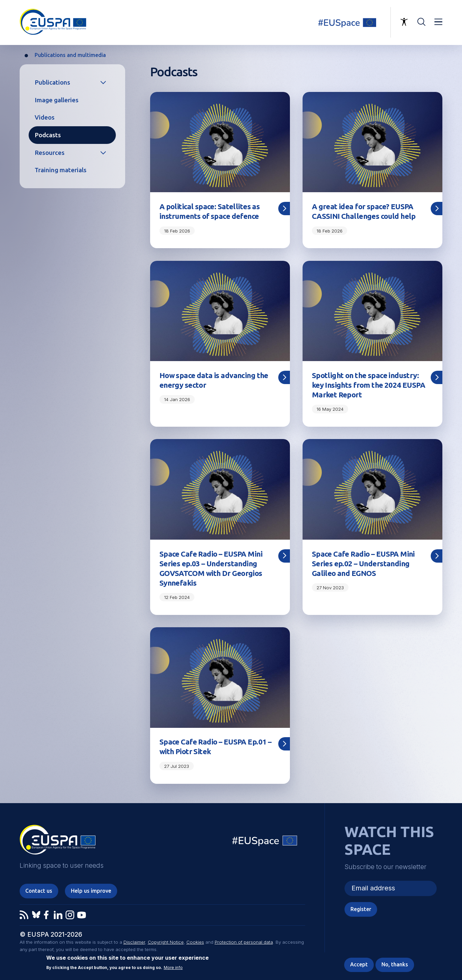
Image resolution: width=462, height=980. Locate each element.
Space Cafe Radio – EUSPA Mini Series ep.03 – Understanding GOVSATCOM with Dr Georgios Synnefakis (211, 568)
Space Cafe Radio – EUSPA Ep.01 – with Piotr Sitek (215, 746)
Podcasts (48, 135)
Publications (52, 82)
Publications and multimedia (70, 55)
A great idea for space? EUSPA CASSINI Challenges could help (364, 211)
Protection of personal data (244, 942)
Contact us (39, 891)
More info (173, 968)
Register (361, 909)
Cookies (195, 942)
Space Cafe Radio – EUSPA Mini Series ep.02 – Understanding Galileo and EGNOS (363, 563)
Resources (50, 153)
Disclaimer (134, 942)
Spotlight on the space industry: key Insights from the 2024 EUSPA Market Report (368, 385)
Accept (359, 964)
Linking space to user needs (351, 22)
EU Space (265, 842)
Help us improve (91, 891)
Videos (45, 117)
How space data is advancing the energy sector (214, 380)
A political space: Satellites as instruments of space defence (210, 211)
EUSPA (58, 842)
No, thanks (395, 964)
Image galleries (57, 100)
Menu (438, 22)
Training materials (61, 170)
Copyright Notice (166, 942)
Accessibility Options (404, 22)
